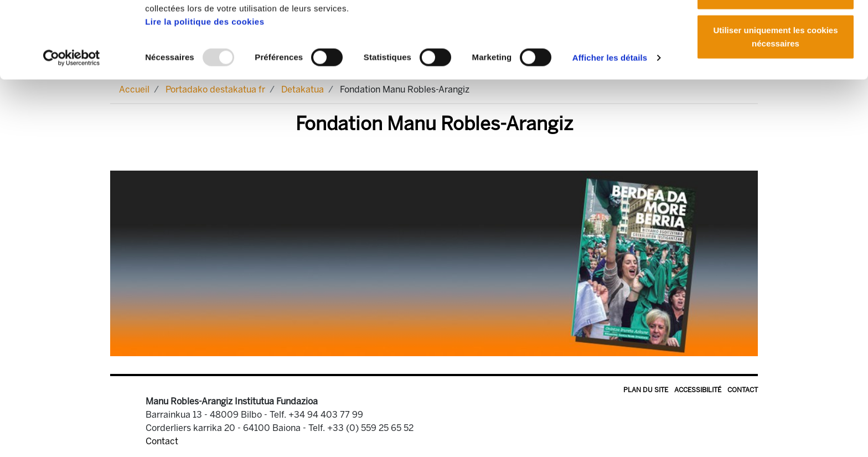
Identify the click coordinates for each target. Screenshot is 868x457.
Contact (743, 390)
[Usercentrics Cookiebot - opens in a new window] (72, 130)
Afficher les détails (610, 129)
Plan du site (646, 390)
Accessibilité (698, 390)
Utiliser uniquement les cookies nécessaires (775, 108)
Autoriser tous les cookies (776, 29)
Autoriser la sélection (776, 66)
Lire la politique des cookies (205, 93)
